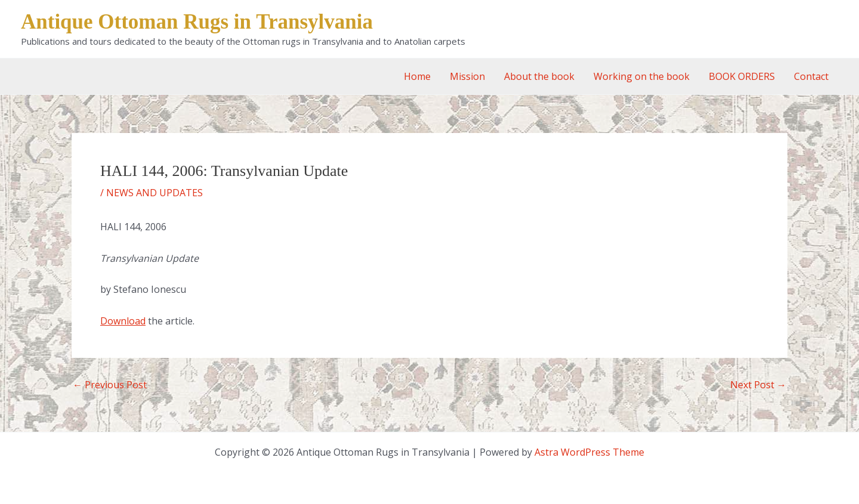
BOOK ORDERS (742, 76)
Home (417, 76)
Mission (467, 76)
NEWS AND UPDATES (155, 193)
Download (123, 321)
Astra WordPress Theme (589, 452)
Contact (811, 76)
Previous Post (110, 385)
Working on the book (642, 76)
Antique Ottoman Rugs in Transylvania (197, 22)
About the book (539, 76)
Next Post (758, 385)
